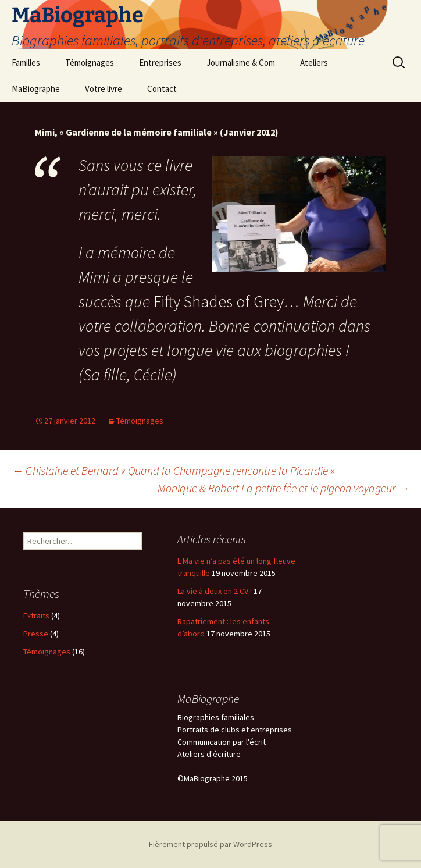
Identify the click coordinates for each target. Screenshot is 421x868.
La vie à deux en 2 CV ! (215, 591)
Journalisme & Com (241, 63)
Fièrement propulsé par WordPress (211, 844)
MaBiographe (36, 89)
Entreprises (160, 63)
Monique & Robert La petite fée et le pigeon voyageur (283, 488)
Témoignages (90, 63)
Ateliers (314, 63)
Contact (162, 89)
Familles (26, 63)
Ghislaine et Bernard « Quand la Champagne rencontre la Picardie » (173, 470)
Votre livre (104, 89)
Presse (36, 634)
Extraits (36, 616)
